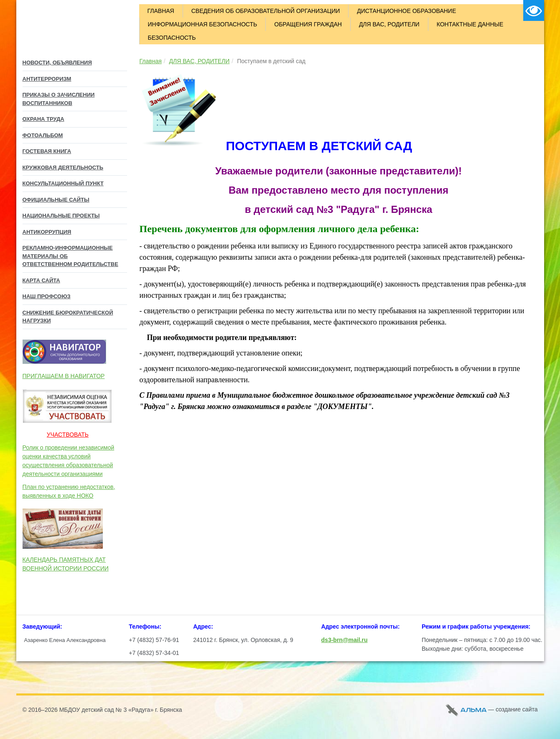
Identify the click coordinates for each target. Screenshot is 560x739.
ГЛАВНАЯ (161, 11)
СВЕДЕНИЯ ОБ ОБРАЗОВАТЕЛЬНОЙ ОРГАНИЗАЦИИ (266, 11)
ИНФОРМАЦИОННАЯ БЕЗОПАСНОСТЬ (203, 24)
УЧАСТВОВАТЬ (68, 435)
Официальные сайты (56, 200)
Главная (151, 61)
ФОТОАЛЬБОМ (43, 135)
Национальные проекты (61, 216)
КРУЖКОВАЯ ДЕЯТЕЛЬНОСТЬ (63, 167)
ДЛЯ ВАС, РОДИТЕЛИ (389, 24)
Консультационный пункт (63, 183)
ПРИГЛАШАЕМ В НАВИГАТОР (64, 376)
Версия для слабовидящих (534, 10)
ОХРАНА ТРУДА (43, 119)
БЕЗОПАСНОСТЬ (172, 38)
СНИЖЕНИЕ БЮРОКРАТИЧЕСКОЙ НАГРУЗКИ (68, 317)
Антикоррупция (47, 232)
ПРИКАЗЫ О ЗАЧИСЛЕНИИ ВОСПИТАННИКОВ (59, 99)
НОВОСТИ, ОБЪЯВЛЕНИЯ (57, 63)
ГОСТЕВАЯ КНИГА (47, 151)
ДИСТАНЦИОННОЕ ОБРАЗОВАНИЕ (406, 11)
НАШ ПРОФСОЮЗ (47, 296)
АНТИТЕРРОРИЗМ (47, 79)
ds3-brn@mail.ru (345, 640)
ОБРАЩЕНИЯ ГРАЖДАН (308, 24)
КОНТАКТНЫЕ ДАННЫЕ (470, 24)
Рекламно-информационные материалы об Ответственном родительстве (70, 256)
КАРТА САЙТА (41, 280)
